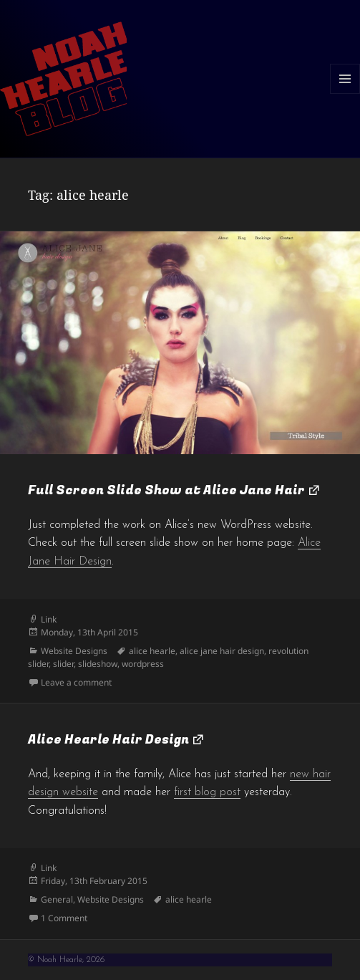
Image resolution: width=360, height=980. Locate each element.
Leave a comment (76, 682)
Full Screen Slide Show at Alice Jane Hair (166, 490)
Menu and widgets (345, 93)
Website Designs (74, 651)
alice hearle (152, 651)
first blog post (207, 792)
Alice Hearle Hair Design (108, 740)
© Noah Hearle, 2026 (66, 960)
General (57, 899)
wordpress (143, 664)
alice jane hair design (222, 651)
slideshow (98, 664)
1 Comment (64, 918)
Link (49, 619)
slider (63, 664)
